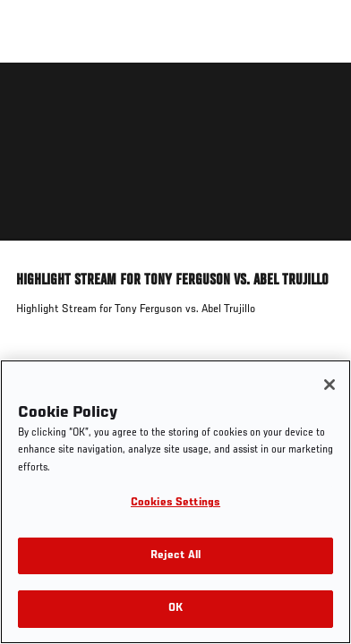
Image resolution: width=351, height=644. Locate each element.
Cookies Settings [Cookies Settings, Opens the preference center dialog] (175, 503)
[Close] (330, 385)
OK (175, 609)
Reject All (175, 556)
